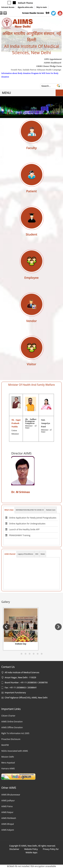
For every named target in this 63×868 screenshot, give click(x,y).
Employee (32, 278)
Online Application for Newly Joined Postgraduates (33, 520)
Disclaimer (14, 849)
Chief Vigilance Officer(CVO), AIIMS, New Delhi (26, 698)
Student (32, 234)
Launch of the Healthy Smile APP (24, 532)
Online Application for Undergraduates (27, 526)
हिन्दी (47, 13)
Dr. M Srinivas (21, 492)
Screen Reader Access (33, 13)
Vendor (32, 321)
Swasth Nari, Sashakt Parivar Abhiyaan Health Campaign (36, 70)
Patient (32, 191)
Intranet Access (8, 7)
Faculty (31, 148)
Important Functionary (15, 693)
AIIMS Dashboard (52, 63)
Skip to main (41, 7)
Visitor (32, 364)
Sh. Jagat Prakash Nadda (16, 423)
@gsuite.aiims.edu (25, 7)
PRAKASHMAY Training (20, 538)
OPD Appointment (53, 59)
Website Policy (31, 849)
